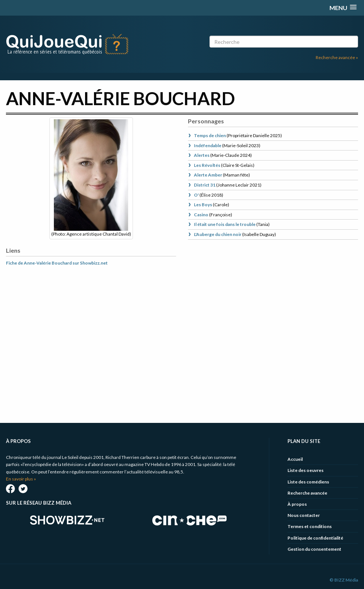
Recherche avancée (307, 493)
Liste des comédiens (308, 482)
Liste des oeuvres (305, 470)
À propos (297, 504)
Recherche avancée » (337, 57)
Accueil (295, 459)
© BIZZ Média (344, 580)
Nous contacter (304, 515)
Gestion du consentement (314, 549)
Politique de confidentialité (315, 538)
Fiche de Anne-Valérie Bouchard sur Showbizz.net (57, 263)
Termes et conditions (310, 526)
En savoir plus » (21, 479)
